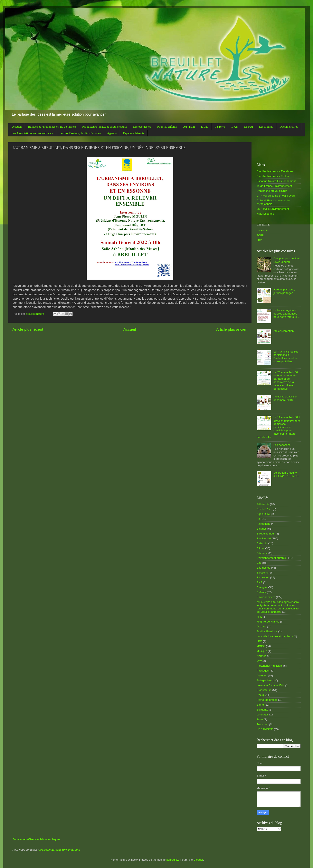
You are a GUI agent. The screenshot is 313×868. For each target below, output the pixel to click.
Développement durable (271, 558)
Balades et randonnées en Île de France (52, 127)
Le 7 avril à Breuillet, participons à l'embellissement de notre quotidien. (286, 357)
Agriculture (263, 514)
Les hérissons (282, 445)
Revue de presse (267, 700)
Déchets (262, 553)
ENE (259, 582)
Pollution (262, 676)
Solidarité (262, 710)
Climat (260, 548)
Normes (261, 656)
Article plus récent (28, 329)
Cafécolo (262, 543)
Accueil (17, 127)
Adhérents (263, 504)
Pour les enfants (167, 127)
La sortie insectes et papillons (275, 636)
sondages (263, 715)
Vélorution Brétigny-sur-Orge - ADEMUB (286, 474)
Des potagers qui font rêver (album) (286, 260)
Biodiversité (264, 538)
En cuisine (263, 577)
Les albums (266, 127)
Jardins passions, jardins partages (284, 291)
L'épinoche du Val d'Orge (272, 191)
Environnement (266, 597)
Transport (262, 724)
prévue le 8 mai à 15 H (271, 685)
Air (258, 519)
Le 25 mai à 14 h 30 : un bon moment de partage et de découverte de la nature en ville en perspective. (286, 380)
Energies (262, 587)
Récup (261, 695)
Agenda (112, 133)
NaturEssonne (265, 214)
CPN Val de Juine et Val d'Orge (276, 196)
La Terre (220, 127)
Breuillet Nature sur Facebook (275, 171)
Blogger (198, 860)
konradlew (173, 860)
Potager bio (264, 680)
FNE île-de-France (268, 622)
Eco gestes (263, 568)
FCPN (260, 235)
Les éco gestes (142, 127)
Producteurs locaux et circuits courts (104, 127)
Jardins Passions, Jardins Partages (80, 133)
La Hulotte (263, 230)
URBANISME (265, 729)
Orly (259, 661)
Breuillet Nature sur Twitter (273, 176)
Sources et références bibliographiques (36, 839)
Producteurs (264, 690)
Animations (263, 524)
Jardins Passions (267, 631)
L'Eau (205, 127)
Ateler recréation (283, 331)
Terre (260, 719)
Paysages (263, 671)
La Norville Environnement (273, 209)
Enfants (261, 592)
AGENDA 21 (264, 509)
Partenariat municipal (270, 666)
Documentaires (289, 127)
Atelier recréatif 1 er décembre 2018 (285, 398)
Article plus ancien (232, 329)
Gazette (261, 626)
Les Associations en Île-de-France (32, 133)
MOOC (261, 646)
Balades (262, 529)
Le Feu (248, 127)
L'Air (235, 127)
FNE (259, 617)
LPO (259, 240)
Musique (262, 651)
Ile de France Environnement (274, 186)
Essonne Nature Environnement (276, 181)
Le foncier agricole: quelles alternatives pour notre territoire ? (286, 313)
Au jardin (189, 127)
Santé (260, 705)
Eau (259, 563)
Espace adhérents (134, 133)
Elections (262, 573)
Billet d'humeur (266, 534)
